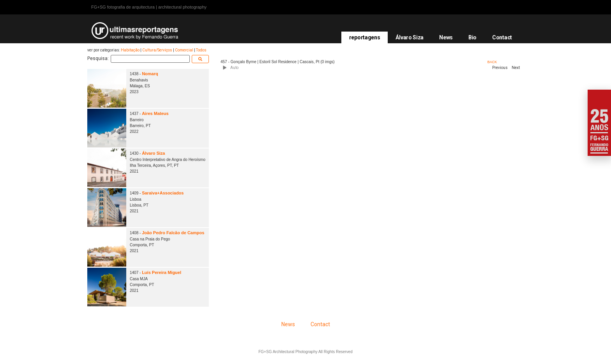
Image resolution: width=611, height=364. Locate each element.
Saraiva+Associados (163, 193)
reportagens (365, 37)
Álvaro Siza (410, 37)
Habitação (130, 50)
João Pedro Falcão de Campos (173, 233)
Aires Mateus (155, 113)
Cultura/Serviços (157, 50)
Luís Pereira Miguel (162, 272)
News (446, 37)
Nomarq (150, 74)
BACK (492, 62)
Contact (502, 37)
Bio (472, 37)
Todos (201, 50)
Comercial (184, 50)
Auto (234, 68)
